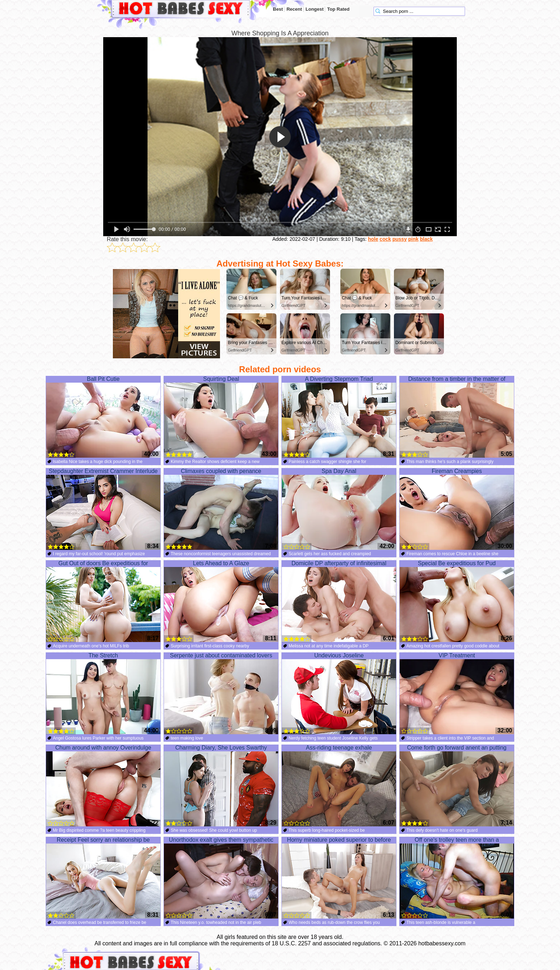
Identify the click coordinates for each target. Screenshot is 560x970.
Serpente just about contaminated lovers (221, 693)
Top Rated (338, 9)
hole (373, 239)
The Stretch (103, 693)
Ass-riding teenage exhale (339, 786)
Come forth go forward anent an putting (457, 786)
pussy (400, 239)
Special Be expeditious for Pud (457, 601)
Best (278, 9)
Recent (294, 9)
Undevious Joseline (339, 693)
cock (385, 239)
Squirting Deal (221, 417)
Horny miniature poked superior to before (339, 878)
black (426, 239)
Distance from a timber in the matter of (457, 417)
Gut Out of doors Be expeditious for (103, 601)
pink (413, 239)
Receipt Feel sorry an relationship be (103, 878)
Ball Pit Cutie (103, 417)
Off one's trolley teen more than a (457, 878)
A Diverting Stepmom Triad (339, 417)
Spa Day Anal (339, 509)
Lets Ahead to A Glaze (221, 601)
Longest (315, 9)
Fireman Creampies (457, 509)
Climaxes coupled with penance (221, 509)
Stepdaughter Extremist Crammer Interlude (103, 509)
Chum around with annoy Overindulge (103, 786)
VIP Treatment (457, 693)
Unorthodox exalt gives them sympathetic (221, 878)
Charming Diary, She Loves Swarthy (221, 786)
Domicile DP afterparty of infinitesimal (339, 601)
